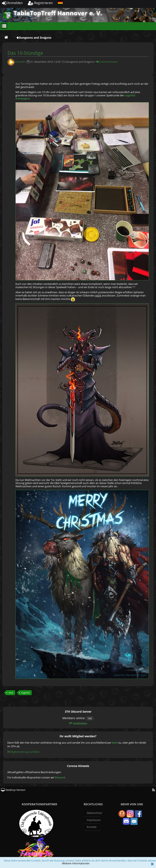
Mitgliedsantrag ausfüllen (23, 752)
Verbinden (78, 723)
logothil (26, 693)
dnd (11, 693)
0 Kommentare (107, 62)
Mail (115, 743)
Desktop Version (13, 790)
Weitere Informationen (76, 863)
